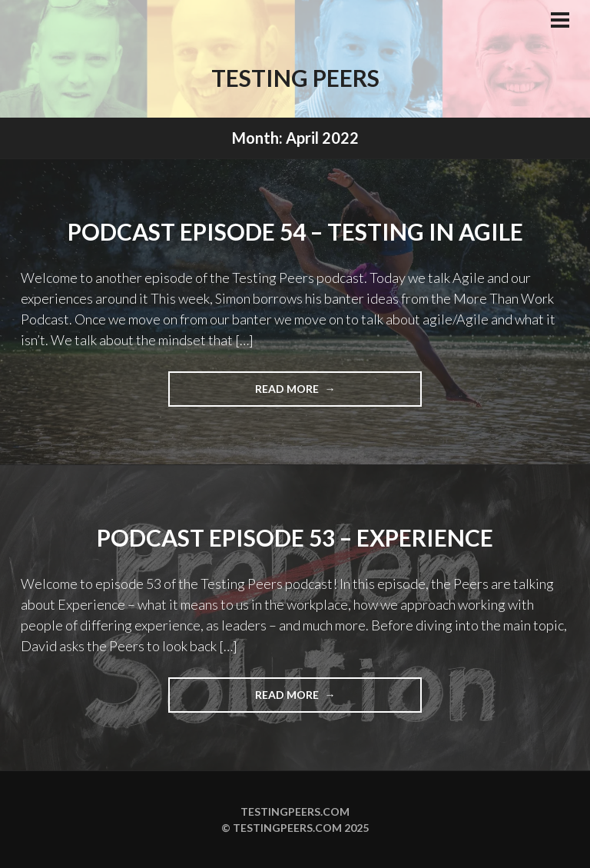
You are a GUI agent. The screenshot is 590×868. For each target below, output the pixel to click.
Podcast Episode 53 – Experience (295, 537)
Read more (317, 393)
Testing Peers (295, 78)
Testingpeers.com (295, 811)
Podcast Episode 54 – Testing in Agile (295, 231)
